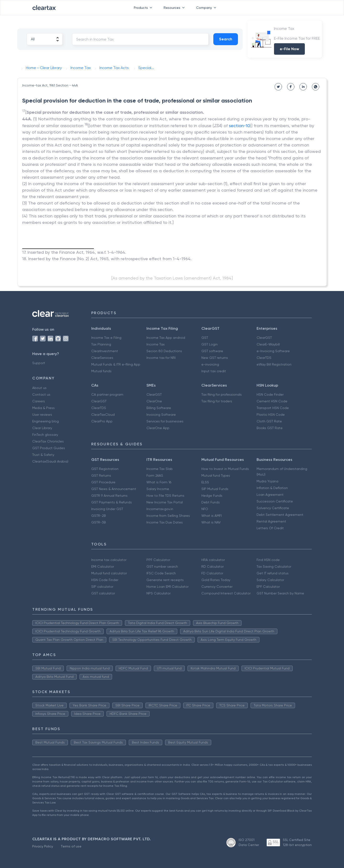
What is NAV (211, 522)
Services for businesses (165, 421)
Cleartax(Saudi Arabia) (50, 461)
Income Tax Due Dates (165, 522)
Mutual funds (101, 371)
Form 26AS (155, 475)
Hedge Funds (212, 496)
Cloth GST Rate (269, 421)
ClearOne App (158, 428)
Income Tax (156, 344)
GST (205, 338)
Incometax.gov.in (160, 509)
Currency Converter (217, 587)
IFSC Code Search (161, 573)
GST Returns (101, 475)
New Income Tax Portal (165, 502)
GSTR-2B (99, 516)
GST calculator (103, 593)
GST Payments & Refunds (112, 502)
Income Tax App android (166, 338)
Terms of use (71, 846)
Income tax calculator (109, 560)
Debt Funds (211, 502)
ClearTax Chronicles (48, 441)
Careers (39, 401)
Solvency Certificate (273, 508)
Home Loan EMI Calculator (167, 587)
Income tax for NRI (161, 358)
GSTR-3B (99, 522)
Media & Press (43, 408)
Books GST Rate (270, 428)
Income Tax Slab (160, 469)
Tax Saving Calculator (274, 566)
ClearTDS (264, 358)
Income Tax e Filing (106, 338)
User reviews (42, 415)
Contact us (41, 394)
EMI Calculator (103, 566)
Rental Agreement (271, 521)
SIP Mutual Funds (215, 489)
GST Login (210, 344)
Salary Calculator (270, 580)
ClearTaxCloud (103, 415)
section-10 (239, 126)
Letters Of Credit (270, 528)
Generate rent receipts (165, 580)
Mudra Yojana (267, 481)
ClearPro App (102, 421)
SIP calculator (102, 587)
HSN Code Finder (270, 394)
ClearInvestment (105, 351)
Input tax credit (214, 371)
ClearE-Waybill (268, 344)
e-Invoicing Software (273, 351)
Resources (175, 8)
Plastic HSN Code (271, 415)
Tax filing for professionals (222, 394)
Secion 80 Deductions (164, 351)
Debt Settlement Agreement (280, 515)
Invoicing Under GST (107, 509)
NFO (205, 509)
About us (39, 388)
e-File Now (289, 49)
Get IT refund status (273, 573)
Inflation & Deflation (272, 488)
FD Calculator (212, 573)
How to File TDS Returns (165, 496)
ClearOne (154, 401)
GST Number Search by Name (280, 593)
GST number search (162, 566)
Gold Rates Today (216, 580)
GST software (212, 351)
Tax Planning (101, 344)
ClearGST (264, 338)
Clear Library (42, 428)
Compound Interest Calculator (226, 593)
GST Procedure (103, 482)
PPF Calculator (158, 560)
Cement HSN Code (272, 401)
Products (144, 8)
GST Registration (105, 469)
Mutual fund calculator (109, 573)
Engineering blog (46, 421)
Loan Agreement (270, 495)
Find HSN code (268, 560)
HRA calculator (213, 560)
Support (39, 363)
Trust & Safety (43, 455)
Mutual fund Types (216, 475)
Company (207, 8)
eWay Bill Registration (274, 364)
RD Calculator (212, 566)
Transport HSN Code (273, 408)
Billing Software (159, 408)
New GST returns (215, 358)
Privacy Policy (43, 846)
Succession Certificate (275, 501)
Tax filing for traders (217, 401)
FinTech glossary (45, 435)
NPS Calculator (159, 593)
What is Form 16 (159, 482)
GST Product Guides (49, 448)
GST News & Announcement (114, 489)
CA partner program (107, 394)
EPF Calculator (268, 587)
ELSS (205, 482)
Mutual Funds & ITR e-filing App (116, 364)
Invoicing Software (161, 415)
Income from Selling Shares (168, 516)
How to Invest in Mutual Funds (225, 469)
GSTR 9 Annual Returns (109, 496)
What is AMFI (212, 516)
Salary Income (158, 489)
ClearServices (102, 358)
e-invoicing (210, 364)
